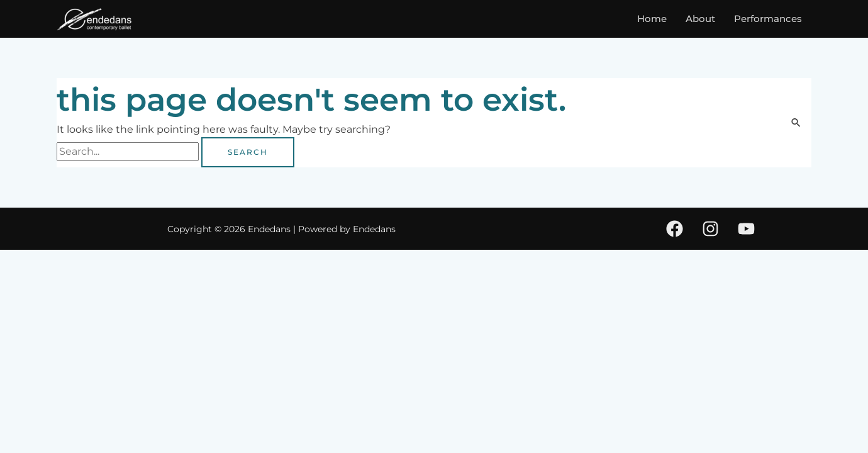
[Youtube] (746, 229)
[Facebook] (675, 229)
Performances (768, 19)
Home (652, 19)
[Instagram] (710, 229)
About (700, 19)
